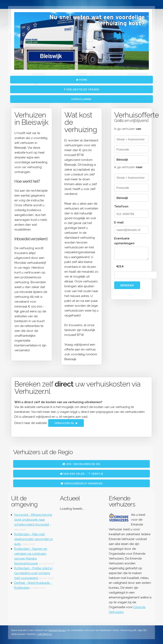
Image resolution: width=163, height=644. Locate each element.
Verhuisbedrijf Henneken (82, 484)
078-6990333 (44, 634)
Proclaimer (81, 99)
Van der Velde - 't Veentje (82, 474)
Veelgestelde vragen (81, 90)
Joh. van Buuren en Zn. (82, 464)
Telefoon (121, 206)
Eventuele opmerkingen (124, 241)
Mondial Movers (57, 630)
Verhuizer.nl (66, 423)
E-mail (119, 222)
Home (82, 80)
